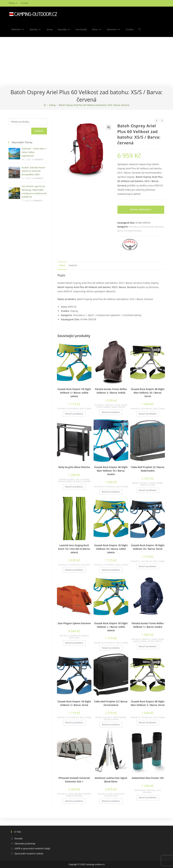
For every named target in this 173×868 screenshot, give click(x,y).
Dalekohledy (140, 790)
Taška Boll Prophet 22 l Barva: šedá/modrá (148, 469)
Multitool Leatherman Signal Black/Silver (111, 780)
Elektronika (151, 790)
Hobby (71, 794)
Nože (110, 794)
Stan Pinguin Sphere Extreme (74, 623)
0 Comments (38, 160)
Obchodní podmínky (25, 844)
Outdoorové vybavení (152, 227)
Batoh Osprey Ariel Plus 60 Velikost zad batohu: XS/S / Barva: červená (94, 105)
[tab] (62, 266)
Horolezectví (73, 409)
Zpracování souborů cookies (29, 853)
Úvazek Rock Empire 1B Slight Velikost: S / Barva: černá (74, 703)
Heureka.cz (134, 227)
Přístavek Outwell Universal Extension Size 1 (74, 780)
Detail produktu (141, 210)
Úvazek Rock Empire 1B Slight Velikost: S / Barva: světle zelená (74, 393)
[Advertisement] (86, 62)
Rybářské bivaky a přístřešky (79, 795)
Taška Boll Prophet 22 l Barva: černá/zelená (111, 703)
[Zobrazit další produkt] (162, 121)
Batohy (135, 483)
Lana (82, 565)
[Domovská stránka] (45, 105)
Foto (159, 790)
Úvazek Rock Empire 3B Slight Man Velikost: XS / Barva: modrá (111, 471)
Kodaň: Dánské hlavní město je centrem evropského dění (33, 171)
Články (13, 3)
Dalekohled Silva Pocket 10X (148, 778)
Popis (62, 265)
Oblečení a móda (113, 405)
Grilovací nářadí (65, 481)
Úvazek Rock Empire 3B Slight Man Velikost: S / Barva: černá (148, 703)
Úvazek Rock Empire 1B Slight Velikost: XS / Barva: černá (148, 547)
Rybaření (78, 794)
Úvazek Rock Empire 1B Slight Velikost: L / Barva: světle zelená (111, 627)
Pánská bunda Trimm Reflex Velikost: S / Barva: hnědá (111, 391)
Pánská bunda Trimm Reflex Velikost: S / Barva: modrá (148, 625)
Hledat (39, 131)
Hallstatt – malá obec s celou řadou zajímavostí (34, 152)
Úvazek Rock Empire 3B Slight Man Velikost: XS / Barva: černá (148, 393)
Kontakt (24, 3)
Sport (120, 231)
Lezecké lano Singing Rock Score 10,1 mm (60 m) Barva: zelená (74, 549)
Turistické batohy (133, 231)
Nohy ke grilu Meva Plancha (74, 467)
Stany (77, 638)
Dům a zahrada (82, 479)
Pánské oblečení (118, 407)
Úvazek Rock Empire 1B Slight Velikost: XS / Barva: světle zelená (111, 549)
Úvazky (88, 409)
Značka (73, 265)
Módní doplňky (156, 483)
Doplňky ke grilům (67, 479)
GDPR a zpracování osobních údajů (32, 848)
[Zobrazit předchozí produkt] (157, 121)
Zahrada (87, 481)
